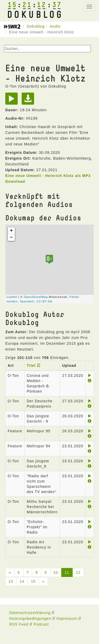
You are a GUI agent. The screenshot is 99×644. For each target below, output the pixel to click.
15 (33, 581)
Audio (55, 26)
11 (67, 572)
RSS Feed (19, 624)
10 (56, 572)
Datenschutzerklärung (30, 613)
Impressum (67, 618)
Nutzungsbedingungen (30, 618)
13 (11, 581)
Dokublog (36, 26)
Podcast (41, 624)
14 (22, 581)
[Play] (13, 100)
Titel (31, 366)
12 (78, 572)
